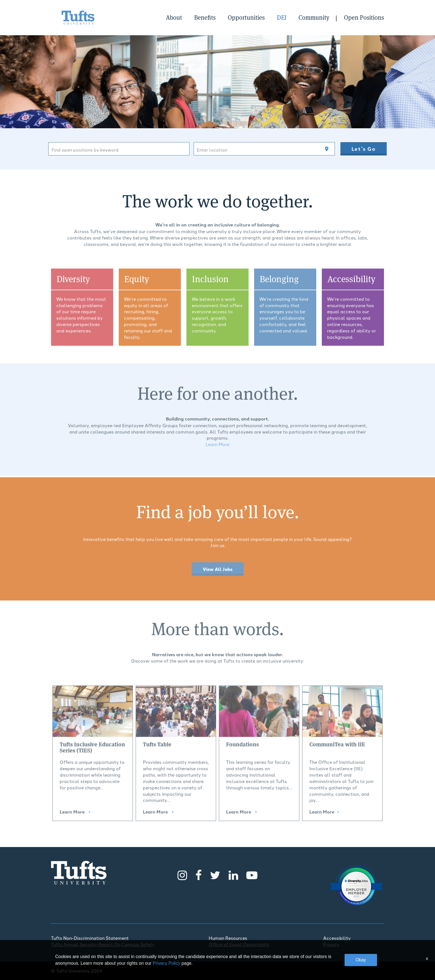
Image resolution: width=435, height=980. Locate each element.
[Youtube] (252, 874)
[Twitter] (215, 874)
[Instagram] (182, 874)
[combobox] (119, 149)
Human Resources (228, 938)
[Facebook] (198, 874)
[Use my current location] (327, 149)
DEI (282, 17)
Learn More (217, 442)
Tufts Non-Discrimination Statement (90, 938)
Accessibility (337, 938)
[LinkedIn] (233, 874)
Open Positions (364, 17)
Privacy (331, 944)
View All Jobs (218, 572)
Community (314, 17)
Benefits (205, 17)
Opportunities (246, 17)
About (174, 17)
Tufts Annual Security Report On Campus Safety (103, 944)
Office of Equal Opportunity (239, 944)
